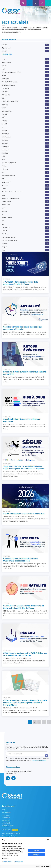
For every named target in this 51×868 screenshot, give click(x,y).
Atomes (4, 75)
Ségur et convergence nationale (11, 198)
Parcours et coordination (9, 163)
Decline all (36, 855)
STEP (3, 224)
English (5, 840)
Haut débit (5, 124)
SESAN (4, 208)
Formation (5, 114)
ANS (3, 69)
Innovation (5, 140)
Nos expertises (6, 812)
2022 (3, 59)
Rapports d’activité (7, 826)
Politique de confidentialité (39, 760)
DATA (3, 98)
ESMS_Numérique (7, 111)
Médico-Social (6, 147)
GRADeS (4, 121)
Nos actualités (6, 823)
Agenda (4, 51)
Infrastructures (6, 137)
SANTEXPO (5, 185)
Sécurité (4, 189)
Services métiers (6, 202)
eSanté (4, 108)
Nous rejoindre (6, 820)
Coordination (6, 88)
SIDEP (4, 214)
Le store (15, 830)
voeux (4, 250)
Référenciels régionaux (8, 176)
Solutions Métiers (7, 218)
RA (3, 172)
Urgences (5, 244)
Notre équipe (6, 815)
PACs (3, 159)
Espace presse (6, 48)
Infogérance (5, 134)
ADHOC (4, 66)
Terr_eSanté (5, 234)
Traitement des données (9, 237)
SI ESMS (4, 211)
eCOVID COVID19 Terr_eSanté (10, 101)
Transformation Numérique (10, 240)
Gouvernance (6, 818)
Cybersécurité (6, 95)
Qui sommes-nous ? (9, 806)
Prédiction (5, 169)
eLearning (5, 105)
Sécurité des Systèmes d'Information (12, 192)
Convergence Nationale (8, 85)
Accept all (36, 851)
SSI (3, 221)
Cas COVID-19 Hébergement (10, 82)
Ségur (4, 195)
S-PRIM (4, 179)
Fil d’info (4, 45)
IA (3, 127)
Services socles (6, 205)
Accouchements (6, 63)
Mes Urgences (6, 150)
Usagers (4, 247)
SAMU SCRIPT (6, 182)
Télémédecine (6, 227)
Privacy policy (18, 862)
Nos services (6, 830)
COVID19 (4, 92)
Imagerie (4, 130)
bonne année (6, 79)
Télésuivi (4, 231)
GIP (3, 117)
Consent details (7, 862)
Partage (4, 166)
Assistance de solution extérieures (11, 72)
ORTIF (4, 156)
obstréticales (6, 153)
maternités (5, 143)
